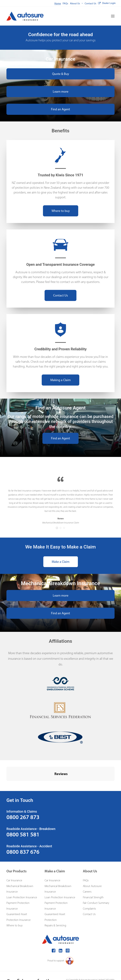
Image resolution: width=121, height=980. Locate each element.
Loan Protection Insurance (22, 879)
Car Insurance (14, 862)
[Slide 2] (60, 528)
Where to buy (14, 907)
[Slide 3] (64, 528)
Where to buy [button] (61, 211)
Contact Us (90, 3)
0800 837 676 (23, 834)
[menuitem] (58, 3)
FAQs (65, 3)
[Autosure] (25, 16)
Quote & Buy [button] (60, 74)
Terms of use (109, 966)
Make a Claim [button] (61, 562)
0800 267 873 (23, 799)
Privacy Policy (95, 966)
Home (58, 3)
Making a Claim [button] (60, 380)
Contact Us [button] (60, 295)
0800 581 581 (23, 816)
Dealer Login (109, 3)
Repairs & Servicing (55, 907)
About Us (76, 3)
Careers (87, 874)
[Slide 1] (57, 528)
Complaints (89, 891)
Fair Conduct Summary (96, 885)
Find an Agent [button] (60, 109)
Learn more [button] (61, 92)
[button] (113, 16)
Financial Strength (93, 879)
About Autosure (92, 868)
